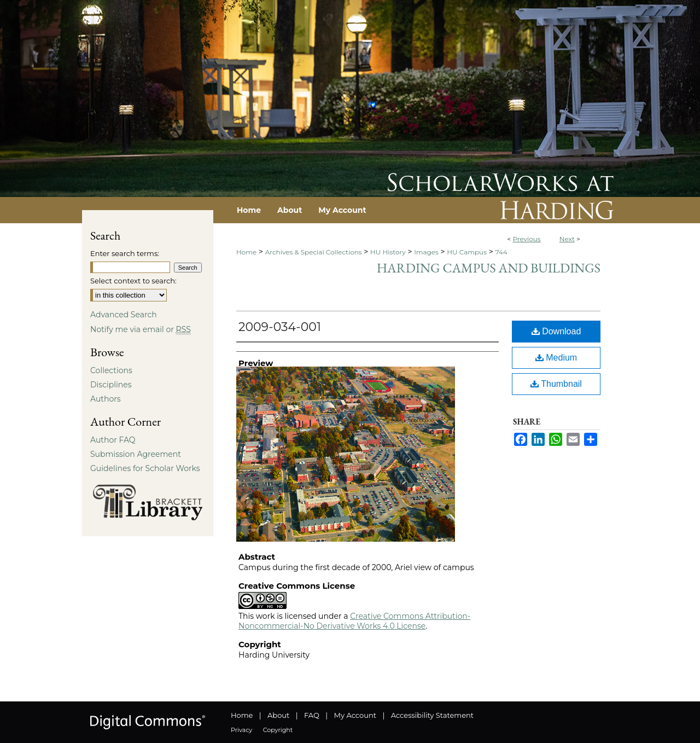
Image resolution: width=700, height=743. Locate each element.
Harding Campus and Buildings (489, 268)
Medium (556, 358)
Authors (106, 399)
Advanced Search (124, 315)
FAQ (312, 715)
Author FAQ (113, 440)
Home (246, 252)
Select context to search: (133, 281)
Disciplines (111, 385)
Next (567, 239)
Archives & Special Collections (314, 252)
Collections (111, 370)
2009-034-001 (280, 327)
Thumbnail (556, 384)
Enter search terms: (125, 253)
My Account (355, 715)
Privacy (241, 730)
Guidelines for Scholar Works (145, 468)
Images (426, 252)
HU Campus (467, 252)
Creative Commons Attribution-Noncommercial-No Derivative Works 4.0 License (354, 621)
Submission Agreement (136, 454)
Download (556, 331)
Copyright (278, 730)
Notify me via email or (141, 329)
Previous (526, 239)
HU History (388, 252)
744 (501, 252)
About (278, 715)
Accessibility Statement (432, 715)
